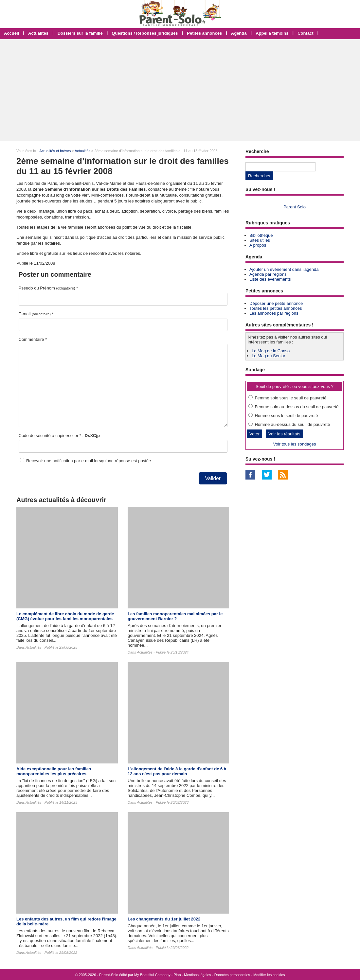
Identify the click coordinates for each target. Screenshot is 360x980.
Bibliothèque (261, 235)
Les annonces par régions (274, 313)
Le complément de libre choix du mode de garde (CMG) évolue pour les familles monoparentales (65, 616)
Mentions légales (198, 975)
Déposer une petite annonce (276, 303)
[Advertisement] (180, 90)
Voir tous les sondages (295, 444)
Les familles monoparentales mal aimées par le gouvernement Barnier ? (175, 616)
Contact (305, 33)
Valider (213, 478)
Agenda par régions (268, 274)
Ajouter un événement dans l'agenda (284, 269)
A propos (258, 245)
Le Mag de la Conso (271, 351)
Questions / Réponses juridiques (145, 33)
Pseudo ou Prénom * (48, 288)
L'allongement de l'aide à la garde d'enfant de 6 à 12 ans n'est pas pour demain (177, 771)
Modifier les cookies (269, 975)
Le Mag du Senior (269, 356)
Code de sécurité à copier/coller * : (59, 436)
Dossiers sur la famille (80, 33)
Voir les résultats (284, 434)
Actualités (38, 33)
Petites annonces (204, 33)
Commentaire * (33, 339)
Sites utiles (260, 240)
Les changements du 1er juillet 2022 (164, 919)
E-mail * (36, 314)
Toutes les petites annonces (276, 308)
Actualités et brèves (55, 151)
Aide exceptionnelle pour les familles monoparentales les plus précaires (54, 771)
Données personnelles (232, 975)
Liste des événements (270, 279)
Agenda (239, 33)
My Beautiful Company (152, 975)
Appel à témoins (272, 33)
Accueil (11, 33)
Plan (177, 975)
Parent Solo (295, 207)
